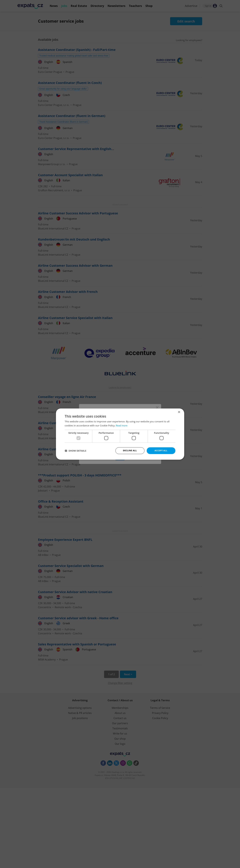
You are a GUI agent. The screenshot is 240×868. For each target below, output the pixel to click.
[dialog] (120, 434)
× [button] (179, 412)
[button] (76, 451)
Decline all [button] (130, 451)
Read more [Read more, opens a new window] (122, 425)
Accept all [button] (161, 451)
